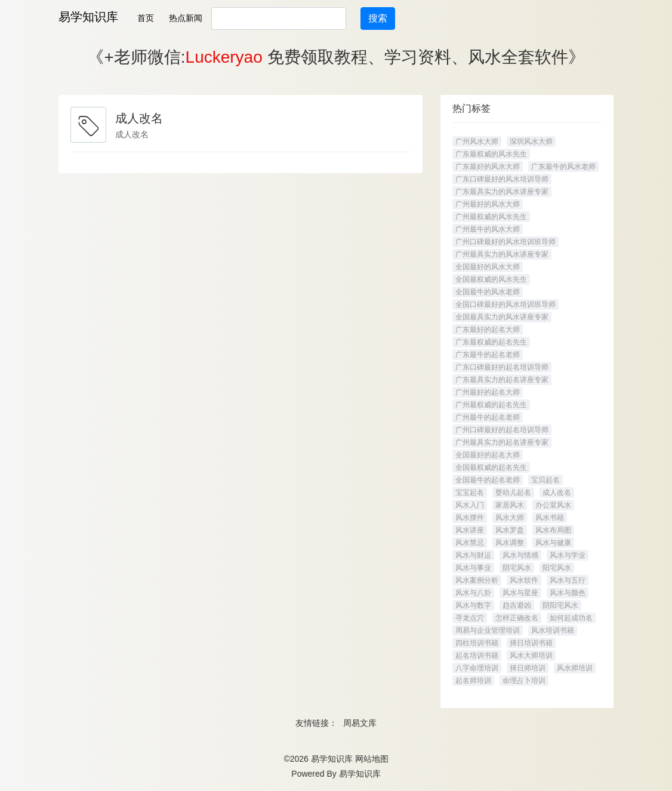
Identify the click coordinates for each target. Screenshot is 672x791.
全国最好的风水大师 (488, 267)
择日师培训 (528, 668)
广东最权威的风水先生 (491, 154)
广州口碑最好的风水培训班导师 (505, 242)
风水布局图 (553, 530)
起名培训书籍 (477, 655)
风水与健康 (553, 543)
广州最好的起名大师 (488, 392)
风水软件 (524, 580)
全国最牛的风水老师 (488, 292)
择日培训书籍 (531, 643)
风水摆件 (470, 518)
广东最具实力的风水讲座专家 (502, 192)
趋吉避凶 (517, 605)
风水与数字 (473, 605)
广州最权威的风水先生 (491, 217)
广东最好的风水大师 (488, 167)
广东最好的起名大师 (488, 330)
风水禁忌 (470, 543)
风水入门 (470, 505)
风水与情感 (520, 555)
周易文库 (360, 723)
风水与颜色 (568, 593)
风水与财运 (473, 555)
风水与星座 (520, 593)
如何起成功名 (571, 618)
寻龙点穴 (470, 618)
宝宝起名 (470, 493)
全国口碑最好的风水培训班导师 (505, 304)
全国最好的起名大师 (488, 455)
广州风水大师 (477, 141)
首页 (146, 18)
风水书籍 (550, 518)
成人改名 (557, 493)
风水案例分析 (477, 580)
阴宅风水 (517, 568)
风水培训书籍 (553, 630)
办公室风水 (553, 505)
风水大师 (510, 518)
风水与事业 (473, 568)
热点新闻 (186, 18)
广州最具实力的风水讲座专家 (502, 254)
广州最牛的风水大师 (488, 229)
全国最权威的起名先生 (491, 467)
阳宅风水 (557, 568)
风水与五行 (568, 580)
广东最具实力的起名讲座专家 (502, 380)
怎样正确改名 (517, 618)
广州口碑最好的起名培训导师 (502, 430)
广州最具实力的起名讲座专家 (502, 442)
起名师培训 (473, 681)
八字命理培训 (477, 668)
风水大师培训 (531, 655)
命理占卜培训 (524, 681)
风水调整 (510, 543)
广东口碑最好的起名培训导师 (502, 367)
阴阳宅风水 (560, 605)
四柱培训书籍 (477, 643)
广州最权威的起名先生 (491, 405)
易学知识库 (88, 17)
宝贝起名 (545, 480)
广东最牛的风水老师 (563, 167)
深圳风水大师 (531, 141)
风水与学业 (568, 555)
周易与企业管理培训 (488, 630)
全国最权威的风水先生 (491, 279)
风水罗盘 (510, 530)
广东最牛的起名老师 (488, 355)
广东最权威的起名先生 (491, 342)
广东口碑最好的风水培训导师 (502, 179)
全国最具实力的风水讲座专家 (502, 317)
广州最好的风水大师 (488, 204)
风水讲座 (470, 530)
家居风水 (510, 505)
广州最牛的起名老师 (488, 417)
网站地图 (372, 759)
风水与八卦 (473, 593)
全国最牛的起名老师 (488, 480)
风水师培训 (575, 668)
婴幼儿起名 (513, 493)
